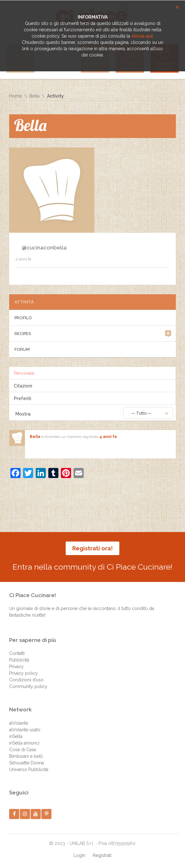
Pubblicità (19, 660)
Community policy (28, 686)
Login (79, 855)
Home (15, 96)
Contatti (17, 653)
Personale (24, 373)
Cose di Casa (23, 750)
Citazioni (23, 386)
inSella (16, 736)
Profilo (23, 318)
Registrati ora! (92, 548)
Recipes (93, 333)
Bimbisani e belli (26, 756)
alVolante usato (25, 730)
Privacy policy (24, 673)
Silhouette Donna (27, 763)
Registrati (102, 855)
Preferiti (23, 398)
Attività (24, 302)
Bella (34, 96)
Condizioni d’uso (26, 680)
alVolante (19, 723)
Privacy (16, 667)
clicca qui (142, 36)
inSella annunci (24, 743)
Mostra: (23, 414)
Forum (22, 349)
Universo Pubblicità (29, 769)
